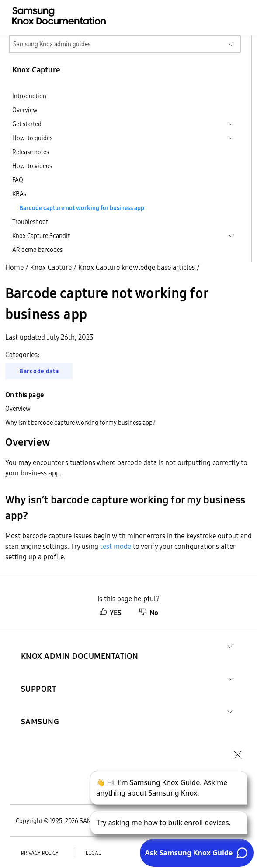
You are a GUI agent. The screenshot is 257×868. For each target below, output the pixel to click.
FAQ (18, 180)
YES (110, 613)
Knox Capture (51, 267)
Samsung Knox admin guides (52, 44)
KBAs (19, 194)
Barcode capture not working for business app (82, 208)
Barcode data (39, 371)
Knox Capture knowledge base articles (137, 267)
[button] (80, 646)
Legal (93, 853)
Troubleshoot (30, 222)
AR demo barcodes (37, 250)
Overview (25, 110)
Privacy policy (40, 853)
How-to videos (32, 166)
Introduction (29, 96)
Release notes (31, 152)
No (149, 613)
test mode (116, 546)
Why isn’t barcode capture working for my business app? (80, 423)
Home (14, 267)
